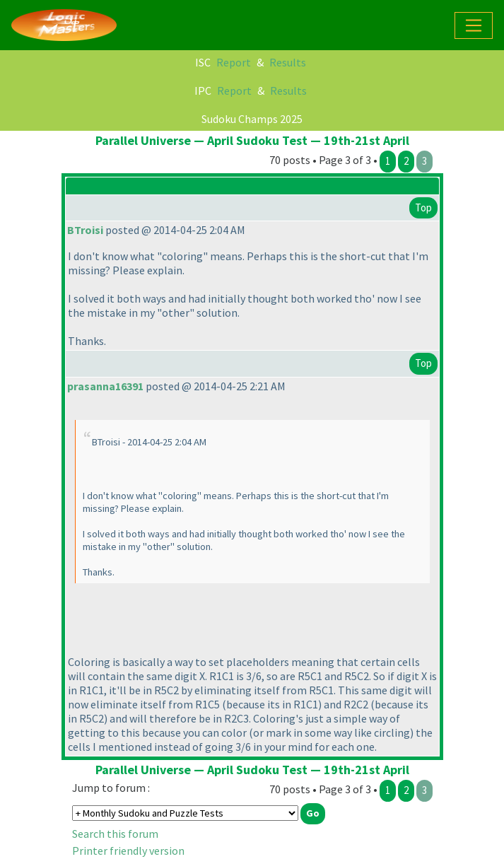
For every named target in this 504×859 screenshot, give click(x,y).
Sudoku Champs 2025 (252, 119)
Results (288, 62)
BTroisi (85, 230)
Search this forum (115, 834)
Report (234, 62)
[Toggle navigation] (474, 25)
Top (423, 208)
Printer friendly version (128, 851)
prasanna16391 (105, 386)
